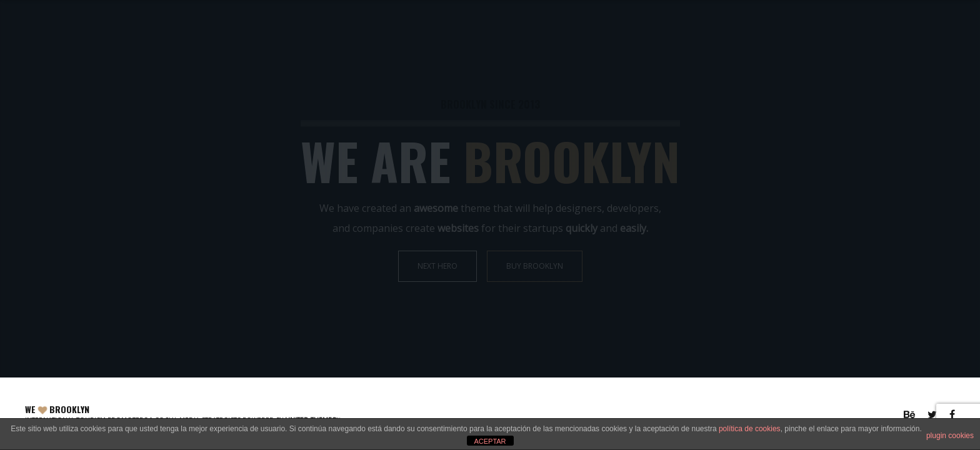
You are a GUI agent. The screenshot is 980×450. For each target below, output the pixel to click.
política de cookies (750, 429)
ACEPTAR (490, 441)
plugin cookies (950, 436)
